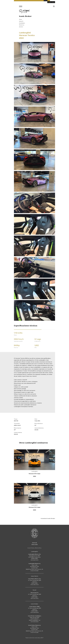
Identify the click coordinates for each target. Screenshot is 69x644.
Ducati (34, 590)
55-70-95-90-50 (35, 612)
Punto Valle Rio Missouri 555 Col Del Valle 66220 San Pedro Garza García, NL (34, 567)
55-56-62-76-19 (34, 560)
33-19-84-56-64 (34, 622)
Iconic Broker (25, 16)
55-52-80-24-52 (35, 585)
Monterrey (22, 25)
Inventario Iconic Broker (48, 518)
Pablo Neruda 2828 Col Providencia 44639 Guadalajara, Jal (35, 619)
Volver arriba (34, 544)
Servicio (21, 27)
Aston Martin (35, 576)
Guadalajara (22, 23)
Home (21, 19)
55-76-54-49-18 (34, 598)
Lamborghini (34, 471)
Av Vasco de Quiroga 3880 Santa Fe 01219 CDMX (35, 582)
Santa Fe (21, 21)
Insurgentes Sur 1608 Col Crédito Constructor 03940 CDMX (35, 557)
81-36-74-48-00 (34, 571)
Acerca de (34, 543)
